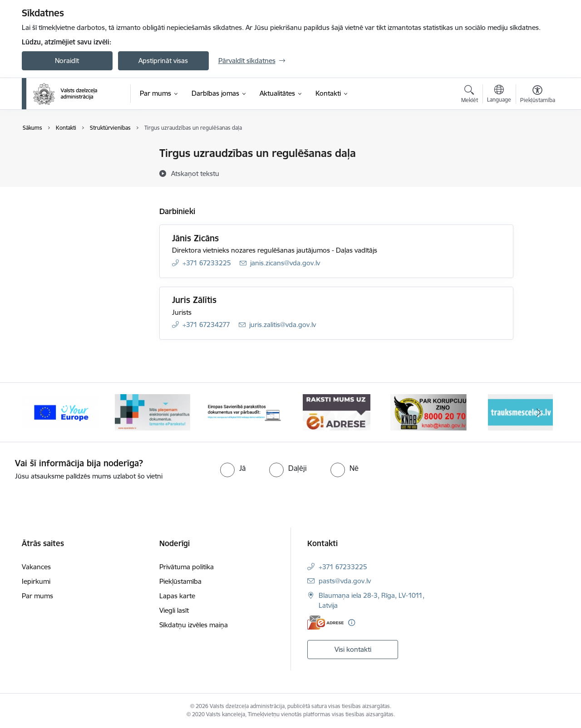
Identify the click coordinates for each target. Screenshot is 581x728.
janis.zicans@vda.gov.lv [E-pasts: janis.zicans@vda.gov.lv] (285, 263)
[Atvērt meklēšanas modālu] (470, 95)
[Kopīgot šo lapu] (537, 172)
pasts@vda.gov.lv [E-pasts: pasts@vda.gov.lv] (345, 581)
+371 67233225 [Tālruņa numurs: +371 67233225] (207, 263)
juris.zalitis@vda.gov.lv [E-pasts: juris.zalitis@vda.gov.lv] (283, 325)
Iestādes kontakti (57, 154)
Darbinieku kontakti (62, 169)
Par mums (37, 596)
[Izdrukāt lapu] (537, 149)
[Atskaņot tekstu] (195, 173)
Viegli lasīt (174, 610)
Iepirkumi (36, 581)
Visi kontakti (353, 649)
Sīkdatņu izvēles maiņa (194, 625)
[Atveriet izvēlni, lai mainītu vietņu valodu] (499, 95)
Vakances (36, 567)
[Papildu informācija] (352, 623)
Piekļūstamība (180, 581)
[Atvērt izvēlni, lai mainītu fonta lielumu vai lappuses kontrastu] (538, 95)
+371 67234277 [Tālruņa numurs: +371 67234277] (206, 325)
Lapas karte (177, 596)
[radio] (233, 468)
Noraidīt (67, 61)
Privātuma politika (187, 567)
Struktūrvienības (56, 185)
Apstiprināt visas (163, 61)
